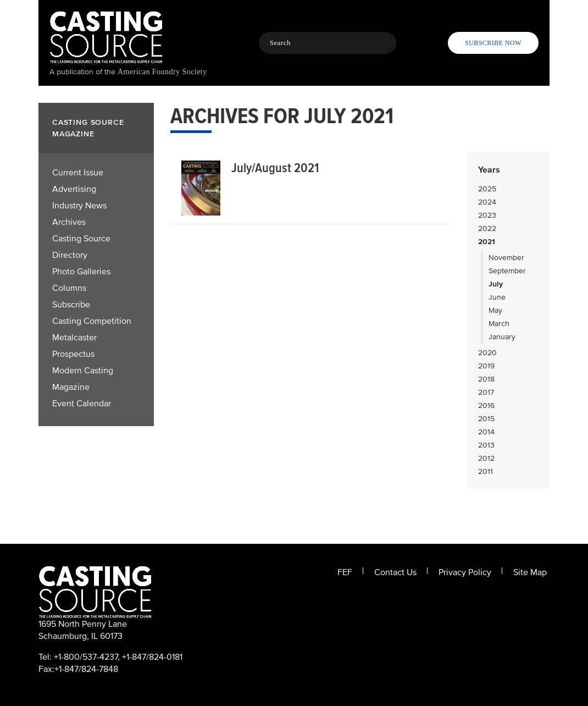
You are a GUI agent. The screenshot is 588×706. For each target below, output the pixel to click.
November (506, 258)
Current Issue (78, 173)
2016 (486, 406)
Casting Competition (92, 321)
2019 (486, 366)
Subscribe (71, 305)
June (497, 297)
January (502, 337)
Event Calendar (82, 404)
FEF (345, 572)
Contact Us (395, 572)
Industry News (79, 206)
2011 (486, 471)
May (495, 310)
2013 (486, 445)
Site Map (530, 572)
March (499, 324)
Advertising (74, 189)
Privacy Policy (465, 572)
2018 (486, 379)
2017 (486, 392)
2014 (486, 432)
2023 (487, 215)
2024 (487, 202)
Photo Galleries (81, 272)
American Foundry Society (162, 72)
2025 (487, 189)
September (507, 271)
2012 (486, 458)
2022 (487, 228)
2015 (486, 419)
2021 (487, 242)
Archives (69, 222)
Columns (69, 288)
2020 (487, 353)
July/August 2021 (275, 168)
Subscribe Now (493, 43)
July (496, 284)
